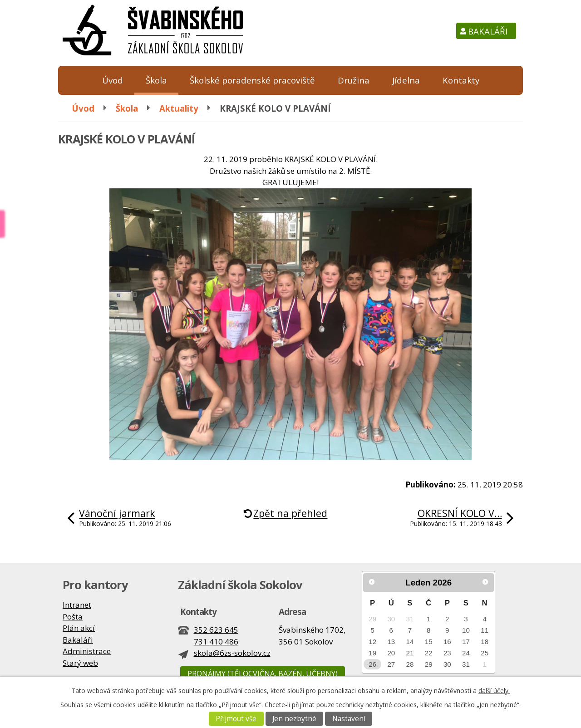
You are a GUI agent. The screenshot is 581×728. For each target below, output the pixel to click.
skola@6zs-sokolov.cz (232, 653)
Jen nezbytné (294, 719)
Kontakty (461, 80)
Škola (156, 80)
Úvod (113, 80)
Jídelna (406, 80)
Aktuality (179, 108)
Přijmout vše (236, 719)
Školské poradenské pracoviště (252, 80)
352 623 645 (216, 630)
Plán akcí (79, 628)
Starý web (80, 663)
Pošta (73, 617)
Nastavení (349, 719)
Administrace (87, 651)
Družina (354, 80)
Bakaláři (488, 31)
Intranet (77, 605)
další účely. (494, 691)
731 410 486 (216, 642)
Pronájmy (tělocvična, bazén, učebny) (263, 674)
